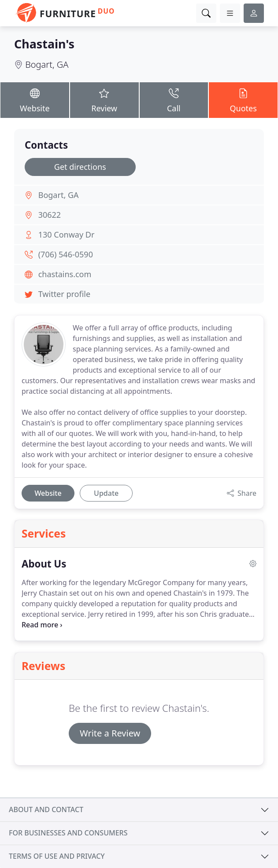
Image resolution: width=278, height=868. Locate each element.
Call (174, 99)
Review (104, 99)
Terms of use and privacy (57, 856)
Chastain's (44, 44)
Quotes (243, 99)
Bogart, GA (47, 64)
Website (35, 99)
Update (106, 493)
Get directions (80, 167)
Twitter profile (64, 294)
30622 (50, 215)
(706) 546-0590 (66, 254)
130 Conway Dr (67, 234)
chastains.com (65, 274)
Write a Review (110, 733)
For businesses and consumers (68, 833)
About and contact (46, 809)
